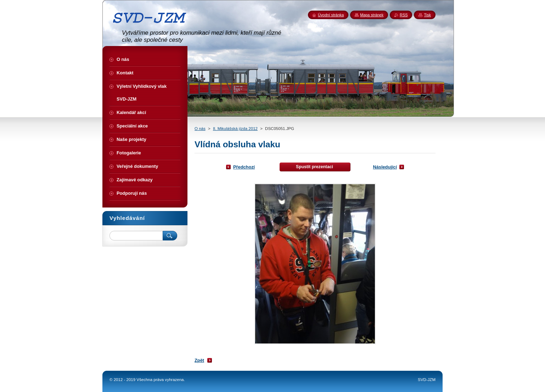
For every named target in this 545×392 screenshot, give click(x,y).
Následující (385, 167)
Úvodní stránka (331, 15)
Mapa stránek (372, 15)
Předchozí (244, 167)
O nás (200, 129)
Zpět (199, 360)
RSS (404, 15)
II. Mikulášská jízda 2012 (235, 129)
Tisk (427, 15)
